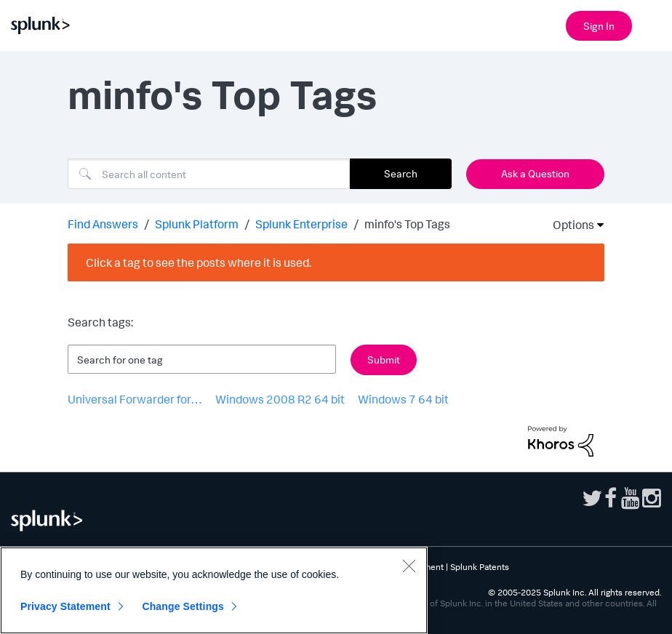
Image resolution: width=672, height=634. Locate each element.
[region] (214, 590)
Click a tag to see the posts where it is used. (199, 262)
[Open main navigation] (652, 24)
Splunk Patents (480, 567)
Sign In (599, 26)
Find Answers (103, 224)
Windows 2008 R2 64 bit (280, 399)
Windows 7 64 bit (403, 399)
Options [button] (569, 225)
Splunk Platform (197, 224)
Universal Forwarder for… (135, 399)
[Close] (409, 566)
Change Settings (183, 606)
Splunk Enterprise (301, 224)
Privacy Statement (65, 606)
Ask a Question (535, 173)
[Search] (209, 174)
